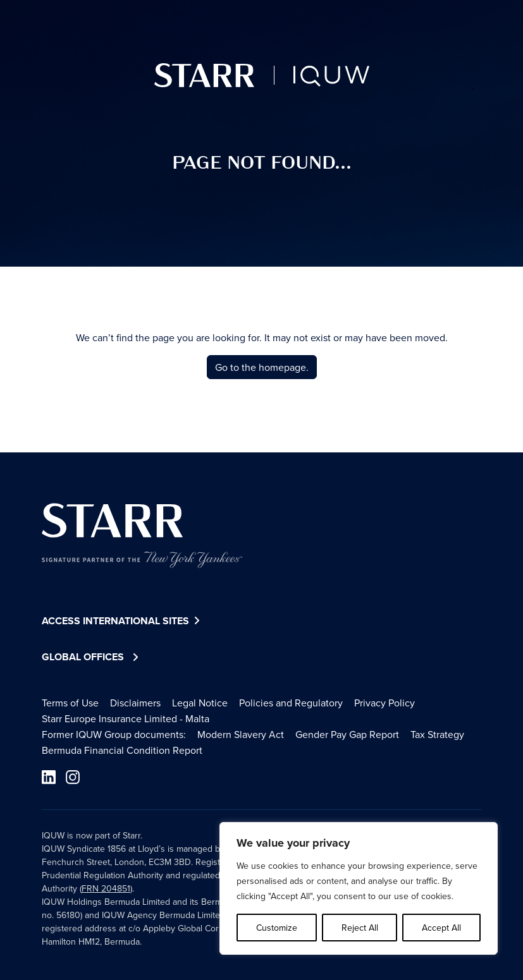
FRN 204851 (106, 888)
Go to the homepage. (262, 367)
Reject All (360, 928)
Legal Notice (200, 703)
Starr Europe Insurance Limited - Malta (126, 718)
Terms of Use (70, 703)
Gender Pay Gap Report (347, 734)
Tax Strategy (437, 734)
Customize (277, 928)
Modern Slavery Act (241, 734)
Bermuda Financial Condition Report (122, 750)
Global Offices (83, 657)
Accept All (441, 928)
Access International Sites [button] (122, 621)
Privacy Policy (385, 703)
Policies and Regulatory (291, 703)
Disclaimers (135, 703)
